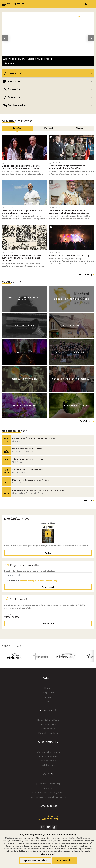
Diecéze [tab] (17, 128)
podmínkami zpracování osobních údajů (39, 584)
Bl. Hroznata (48, 706)
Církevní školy (48, 733)
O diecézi (48, 683)
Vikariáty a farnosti (48, 697)
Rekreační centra (48, 765)
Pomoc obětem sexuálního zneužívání (48, 801)
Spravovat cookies (35, 860)
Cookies (48, 792)
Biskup (48, 701)
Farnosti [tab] (49, 128)
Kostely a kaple (48, 769)
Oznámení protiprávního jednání (48, 797)
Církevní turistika (48, 746)
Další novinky (86, 275)
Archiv (48, 555)
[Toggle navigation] (91, 4)
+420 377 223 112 (48, 824)
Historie (48, 693)
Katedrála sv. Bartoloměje (48, 756)
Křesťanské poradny (48, 729)
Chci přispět (48, 627)
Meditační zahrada (48, 761)
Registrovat (48, 590)
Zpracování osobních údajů (48, 788)
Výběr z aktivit (48, 714)
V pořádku (64, 860)
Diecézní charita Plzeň (48, 724)
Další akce (87, 503)
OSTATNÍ (48, 778)
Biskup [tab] (79, 128)
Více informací (48, 854)
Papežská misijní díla (48, 738)
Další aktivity (86, 423)
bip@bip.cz (51, 821)
